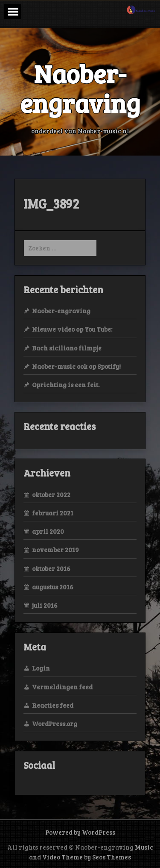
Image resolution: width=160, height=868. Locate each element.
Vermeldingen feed (62, 687)
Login (41, 668)
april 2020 (48, 531)
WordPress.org (55, 724)
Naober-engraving (61, 311)
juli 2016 (45, 605)
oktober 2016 (51, 568)
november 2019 (55, 550)
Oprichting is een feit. (66, 385)
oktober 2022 (51, 494)
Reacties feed (53, 705)
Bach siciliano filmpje (67, 348)
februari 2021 (53, 513)
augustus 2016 (53, 587)
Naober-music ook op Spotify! (76, 366)
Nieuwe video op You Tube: (72, 329)
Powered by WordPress (80, 832)
